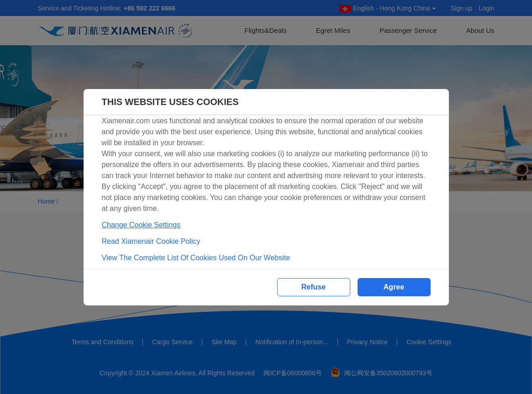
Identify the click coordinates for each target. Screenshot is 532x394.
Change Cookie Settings (141, 225)
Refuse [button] (313, 287)
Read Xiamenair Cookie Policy (151, 241)
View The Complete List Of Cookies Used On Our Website (196, 258)
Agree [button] (394, 287)
